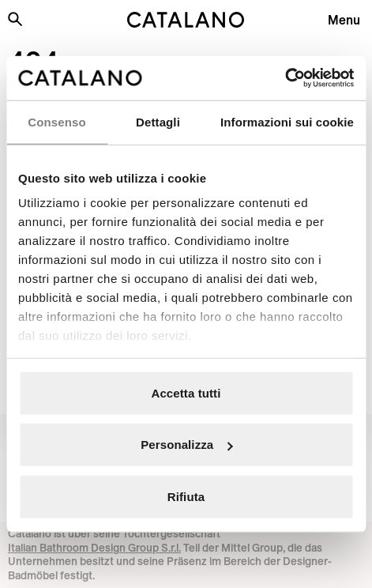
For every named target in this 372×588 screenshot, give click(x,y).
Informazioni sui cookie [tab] (287, 121)
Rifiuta (186, 496)
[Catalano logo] (186, 20)
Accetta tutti (186, 392)
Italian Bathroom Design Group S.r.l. (94, 548)
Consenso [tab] (56, 121)
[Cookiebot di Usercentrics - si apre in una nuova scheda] (285, 78)
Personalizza (186, 445)
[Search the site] (15, 19)
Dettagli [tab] (158, 121)
